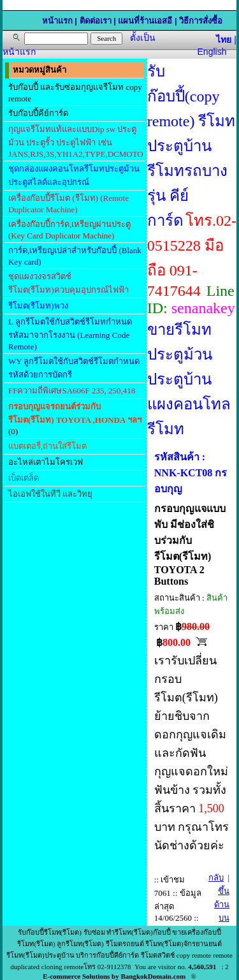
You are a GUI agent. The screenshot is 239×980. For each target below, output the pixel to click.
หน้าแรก (57, 21)
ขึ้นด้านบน (222, 904)
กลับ (216, 878)
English (212, 52)
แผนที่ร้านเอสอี (145, 21)
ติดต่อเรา (96, 21)
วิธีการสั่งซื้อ (201, 21)
